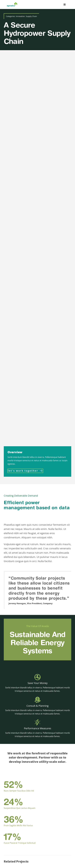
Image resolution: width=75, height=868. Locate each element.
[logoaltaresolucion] (12, 3)
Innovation (20, 16)
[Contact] (25, 471)
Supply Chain (31, 16)
